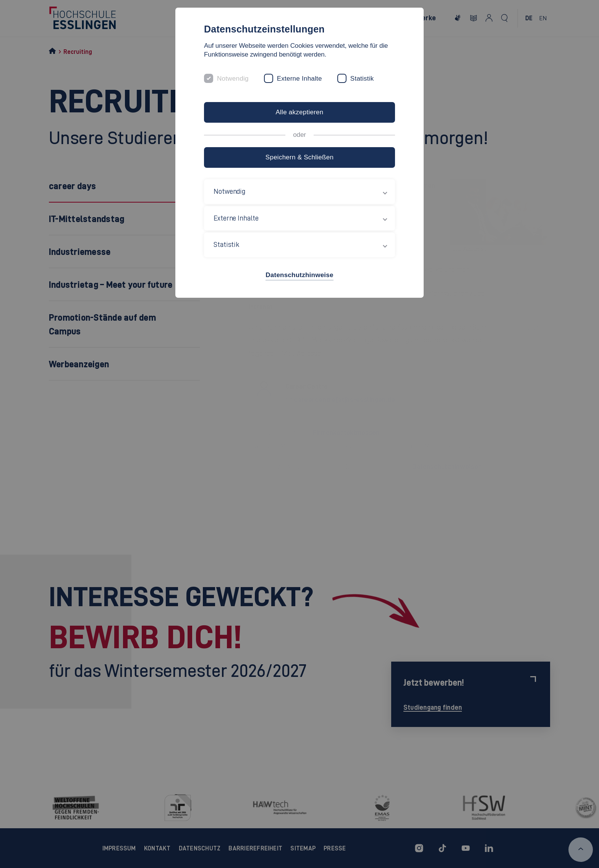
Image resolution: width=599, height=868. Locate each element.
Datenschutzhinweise (299, 275)
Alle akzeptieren (299, 112)
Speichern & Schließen (299, 157)
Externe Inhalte (299, 79)
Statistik (362, 79)
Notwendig (233, 79)
